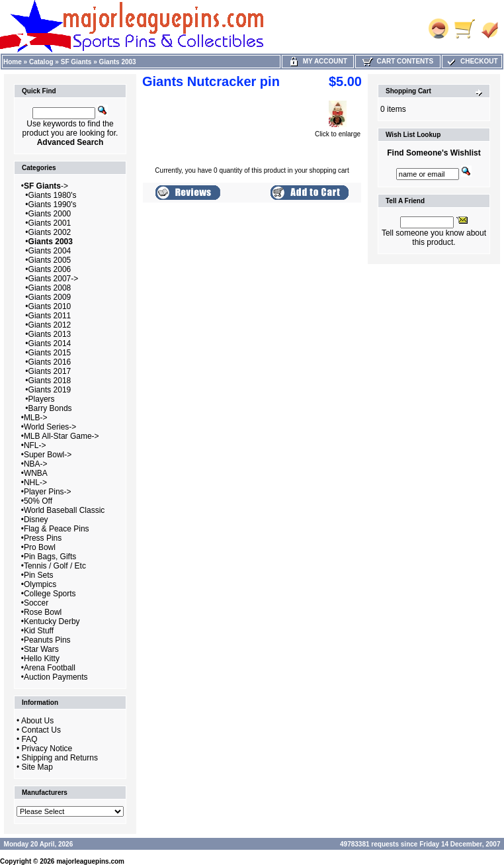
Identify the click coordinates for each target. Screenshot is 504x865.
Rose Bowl (43, 612)
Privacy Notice (47, 749)
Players (42, 399)
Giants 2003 (118, 62)
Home (13, 62)
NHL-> (35, 482)
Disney (36, 520)
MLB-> (36, 418)
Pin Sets (39, 575)
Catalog (41, 62)
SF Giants (76, 62)
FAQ (30, 739)
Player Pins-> (48, 492)
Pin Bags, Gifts (50, 557)
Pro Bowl (40, 547)
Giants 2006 (50, 269)
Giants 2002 (50, 232)
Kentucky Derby (52, 621)
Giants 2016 (50, 362)
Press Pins (43, 538)
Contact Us (41, 730)
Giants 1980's (53, 195)
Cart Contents (398, 61)
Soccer (36, 603)
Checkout (472, 61)
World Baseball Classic (64, 510)
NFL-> (35, 445)
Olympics (40, 584)
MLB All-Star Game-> (62, 436)
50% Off (38, 501)
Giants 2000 (50, 214)
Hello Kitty (42, 659)
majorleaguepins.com (90, 861)
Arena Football (50, 668)
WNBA (36, 473)
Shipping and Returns (60, 758)
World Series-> (50, 427)
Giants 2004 (50, 251)
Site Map (37, 767)
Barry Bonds (50, 408)
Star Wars (41, 649)
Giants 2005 (50, 260)
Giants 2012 (50, 325)
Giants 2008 (50, 288)
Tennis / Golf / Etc (55, 566)
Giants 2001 (50, 223)
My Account (318, 61)
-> (46, 186)
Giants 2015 (50, 353)
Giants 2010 (50, 306)
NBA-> (36, 464)
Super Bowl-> (48, 455)
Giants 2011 (50, 316)
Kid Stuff (39, 631)
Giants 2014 (50, 343)
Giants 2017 (50, 371)
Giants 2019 (50, 390)
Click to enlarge (338, 131)
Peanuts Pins (47, 640)
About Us (37, 721)
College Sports (50, 594)
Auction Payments (56, 677)
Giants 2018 (50, 381)
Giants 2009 (50, 297)
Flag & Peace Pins (57, 529)
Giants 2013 (50, 334)
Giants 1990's (53, 205)
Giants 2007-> (54, 279)
